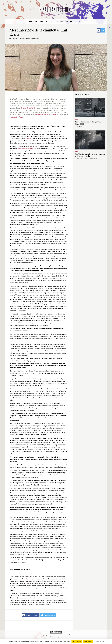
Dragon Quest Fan (59, 637)
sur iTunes (27, 579)
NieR (76, 119)
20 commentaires (34, 39)
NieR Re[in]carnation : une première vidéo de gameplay (90, 155)
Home (31, 21)
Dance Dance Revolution (25, 149)
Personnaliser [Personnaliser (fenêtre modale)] (99, 642)
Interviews (64, 21)
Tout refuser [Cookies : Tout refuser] (88, 642)
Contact (80, 21)
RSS (55, 635)
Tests (56, 21)
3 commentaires (92, 159)
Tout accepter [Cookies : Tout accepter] (77, 642)
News (42, 21)
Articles (49, 21)
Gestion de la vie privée (64, 635)
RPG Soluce (50, 637)
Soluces (72, 21)
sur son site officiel (16, 117)
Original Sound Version (29, 108)
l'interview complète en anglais (45, 115)
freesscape (28, 138)
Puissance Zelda (69, 637)
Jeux (36, 21)
